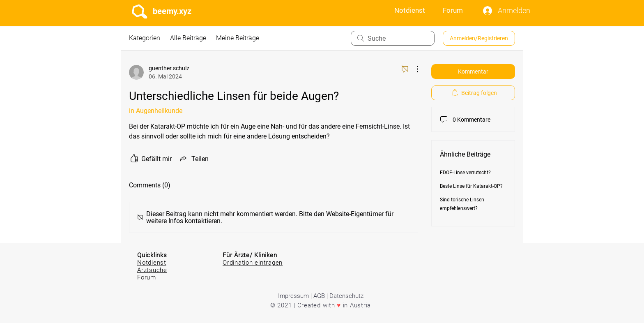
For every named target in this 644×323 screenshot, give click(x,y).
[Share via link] (193, 159)
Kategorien (145, 38)
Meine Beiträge (238, 38)
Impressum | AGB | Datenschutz (321, 296)
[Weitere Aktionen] (413, 69)
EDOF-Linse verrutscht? (465, 173)
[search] (393, 38)
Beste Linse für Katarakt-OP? (471, 186)
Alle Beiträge (188, 38)
